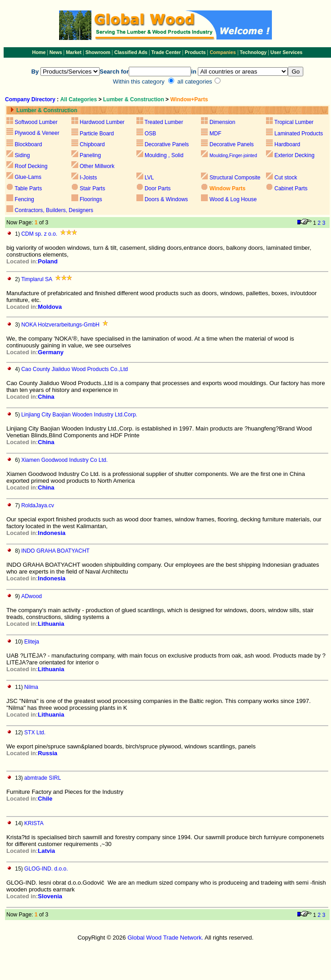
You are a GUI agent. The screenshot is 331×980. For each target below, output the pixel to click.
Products (196, 52)
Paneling (90, 155)
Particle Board (97, 134)
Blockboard (28, 144)
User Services (287, 52)
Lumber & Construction (134, 99)
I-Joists (88, 178)
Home (39, 52)
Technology (253, 52)
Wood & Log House (233, 199)
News (55, 52)
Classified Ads (131, 52)
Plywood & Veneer (37, 133)
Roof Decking (31, 166)
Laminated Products (299, 134)
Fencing (24, 199)
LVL (149, 178)
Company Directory (30, 99)
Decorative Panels (167, 144)
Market (74, 52)
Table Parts (28, 188)
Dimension (223, 122)
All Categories (79, 99)
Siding (22, 155)
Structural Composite (235, 178)
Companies (223, 52)
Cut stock (286, 178)
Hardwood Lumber (102, 122)
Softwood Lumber (36, 122)
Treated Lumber (164, 122)
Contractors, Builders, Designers (54, 210)
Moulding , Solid (164, 155)
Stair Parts (92, 188)
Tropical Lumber (294, 122)
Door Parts (158, 188)
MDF (216, 134)
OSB (150, 134)
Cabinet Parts (291, 188)
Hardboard (288, 144)
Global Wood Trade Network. (165, 938)
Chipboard (92, 144)
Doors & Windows (166, 199)
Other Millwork (97, 166)
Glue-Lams (28, 177)
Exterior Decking (295, 155)
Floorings (91, 199)
